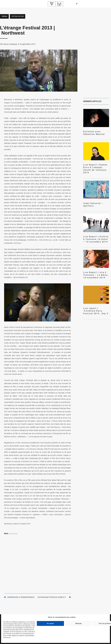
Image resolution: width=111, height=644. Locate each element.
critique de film (18, 16)
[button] (77, 4)
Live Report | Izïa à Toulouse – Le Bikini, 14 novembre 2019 (96, 275)
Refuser (79, 623)
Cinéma (4, 16)
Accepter (50, 623)
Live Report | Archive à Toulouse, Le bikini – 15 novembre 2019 (96, 239)
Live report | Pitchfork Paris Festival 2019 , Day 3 (96, 311)
